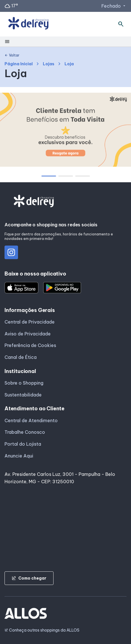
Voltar (12, 55)
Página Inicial (19, 64)
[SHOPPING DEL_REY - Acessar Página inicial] (28, 24)
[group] (65, 131)
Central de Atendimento (31, 420)
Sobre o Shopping (24, 383)
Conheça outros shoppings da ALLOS (42, 630)
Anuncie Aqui (19, 456)
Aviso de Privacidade (28, 334)
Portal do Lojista (23, 444)
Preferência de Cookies (30, 345)
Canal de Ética (21, 357)
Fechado (114, 6)
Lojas (49, 64)
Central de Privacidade (30, 322)
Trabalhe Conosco (25, 432)
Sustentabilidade (23, 395)
